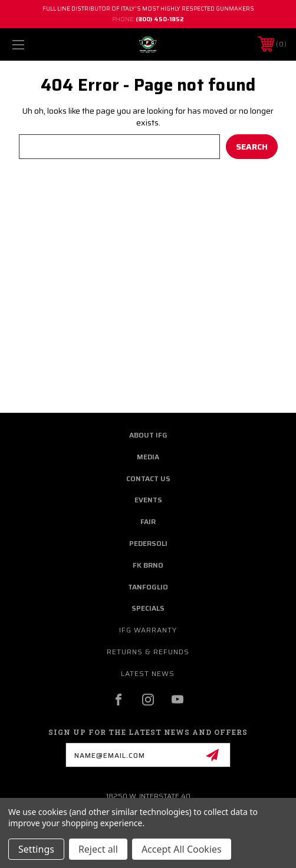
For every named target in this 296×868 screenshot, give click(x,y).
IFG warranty (148, 630)
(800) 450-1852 (160, 19)
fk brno (148, 565)
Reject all (98, 849)
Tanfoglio (148, 587)
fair (148, 521)
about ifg (148, 435)
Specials (148, 608)
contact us (148, 478)
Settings (36, 849)
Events (148, 500)
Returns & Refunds (148, 652)
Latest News (148, 673)
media (148, 457)
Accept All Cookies (182, 849)
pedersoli (148, 543)
